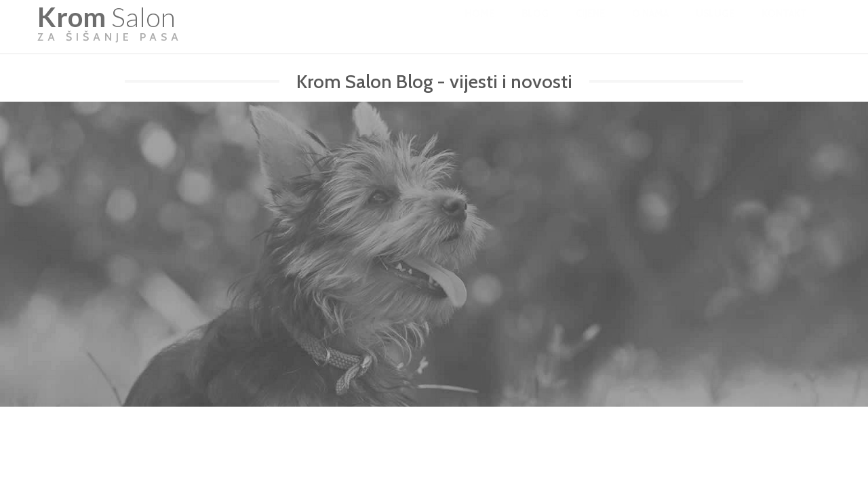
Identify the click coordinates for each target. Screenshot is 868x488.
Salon (110, 27)
